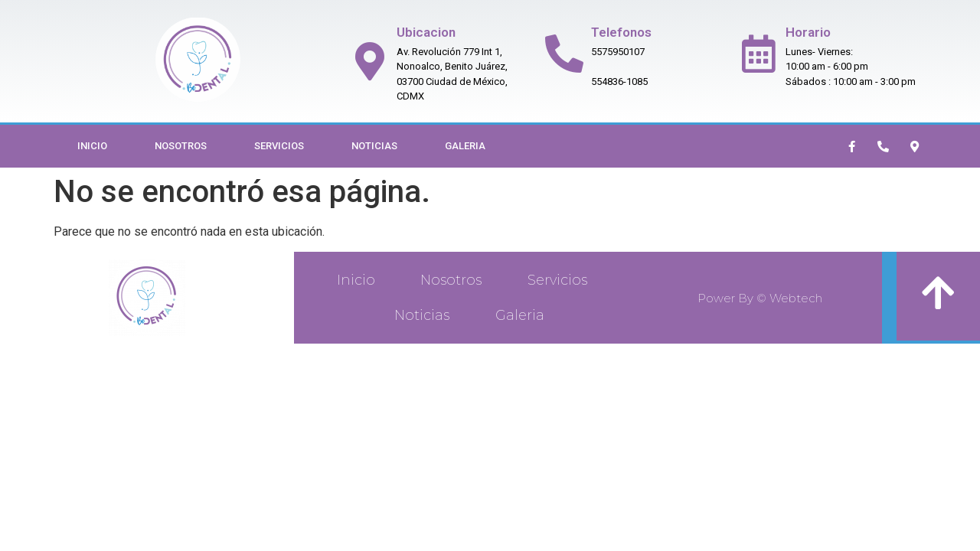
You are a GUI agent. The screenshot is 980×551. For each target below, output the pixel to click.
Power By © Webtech (760, 298)
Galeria (465, 146)
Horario (808, 32)
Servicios (279, 146)
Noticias (374, 146)
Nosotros (181, 146)
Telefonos (621, 32)
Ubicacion (426, 32)
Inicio (92, 146)
